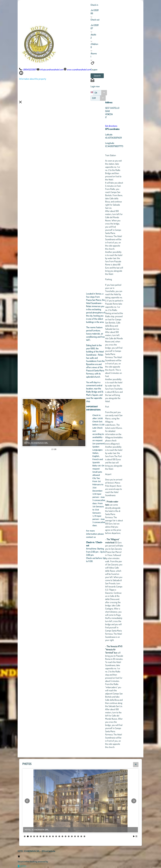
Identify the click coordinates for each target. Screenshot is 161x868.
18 (78, 836)
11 (56, 836)
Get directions (111, 126)
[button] (97, 76)
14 (66, 836)
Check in (94, 5)
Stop (136, 836)
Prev (27, 423)
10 (53, 836)
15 (69, 836)
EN (96, 93)
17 (75, 836)
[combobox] (100, 93)
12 (59, 836)
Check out (95, 20)
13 (62, 836)
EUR (94, 98)
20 (84, 836)
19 (81, 836)
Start (134, 836)
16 (72, 836)
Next (81, 423)
